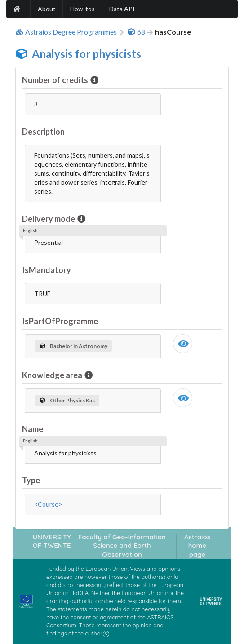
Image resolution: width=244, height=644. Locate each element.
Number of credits (56, 80)
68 (136, 32)
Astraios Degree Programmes (66, 32)
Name (33, 429)
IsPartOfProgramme (60, 321)
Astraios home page (197, 546)
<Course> (48, 504)
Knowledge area (53, 375)
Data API (122, 9)
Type (31, 480)
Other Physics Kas (67, 400)
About (47, 9)
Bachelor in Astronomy (73, 346)
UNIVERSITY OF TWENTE (52, 541)
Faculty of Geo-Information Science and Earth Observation (122, 546)
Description (43, 132)
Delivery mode (49, 219)
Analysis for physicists (87, 54)
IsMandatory (47, 270)
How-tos (82, 9)
